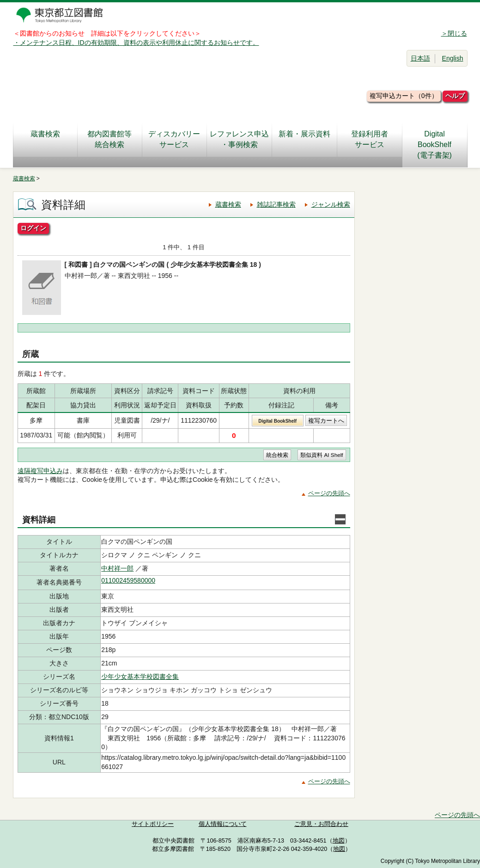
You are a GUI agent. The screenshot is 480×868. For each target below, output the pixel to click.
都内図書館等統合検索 (109, 139)
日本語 (420, 58)
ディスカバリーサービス (174, 139)
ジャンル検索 (331, 204)
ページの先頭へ (329, 493)
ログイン (33, 228)
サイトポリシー (153, 824)
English (453, 58)
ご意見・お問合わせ (321, 824)
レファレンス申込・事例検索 (239, 139)
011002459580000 (128, 580)
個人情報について (223, 824)
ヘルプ (455, 96)
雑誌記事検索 (276, 204)
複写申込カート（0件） (404, 96)
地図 (339, 841)
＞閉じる (454, 33)
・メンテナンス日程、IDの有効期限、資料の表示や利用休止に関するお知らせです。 (136, 43)
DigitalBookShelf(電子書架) (434, 145)
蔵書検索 (45, 139)
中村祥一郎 (117, 568)
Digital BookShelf (277, 421)
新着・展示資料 (304, 139)
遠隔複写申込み (40, 471)
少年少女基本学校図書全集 (140, 677)
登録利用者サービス (370, 139)
